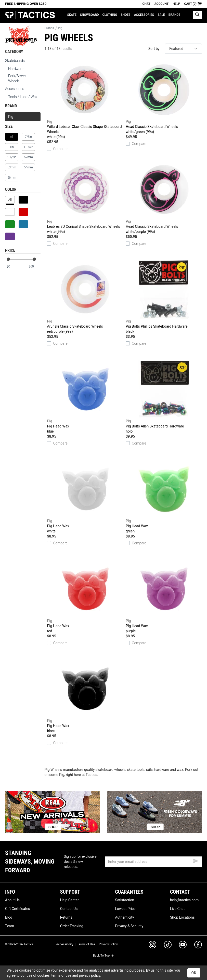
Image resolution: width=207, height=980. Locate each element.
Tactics (30, 15)
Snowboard (89, 15)
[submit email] (196, 860)
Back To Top (103, 956)
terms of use (61, 975)
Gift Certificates (17, 909)
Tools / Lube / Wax (23, 97)
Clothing (110, 15)
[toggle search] (197, 15)
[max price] (34, 267)
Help (176, 4)
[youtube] (183, 946)
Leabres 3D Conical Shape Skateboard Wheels (85, 197)
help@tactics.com (184, 900)
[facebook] (198, 946)
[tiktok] (168, 945)
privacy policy (90, 975)
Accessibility (65, 944)
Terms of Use (86, 944)
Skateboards (15, 61)
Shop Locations (182, 917)
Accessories (144, 15)
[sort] (183, 49)
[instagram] (152, 945)
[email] (153, 862)
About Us (12, 900)
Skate (72, 15)
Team (10, 926)
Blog (9, 917)
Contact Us (69, 909)
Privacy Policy (108, 944)
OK (194, 973)
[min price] (12, 267)
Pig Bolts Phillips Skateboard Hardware (164, 297)
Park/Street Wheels (17, 78)
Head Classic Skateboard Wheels (164, 97)
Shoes (125, 15)
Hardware (16, 69)
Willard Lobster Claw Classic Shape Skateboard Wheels (85, 100)
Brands (174, 15)
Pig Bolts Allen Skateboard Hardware (164, 397)
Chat (146, 4)
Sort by (154, 49)
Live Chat (177, 909)
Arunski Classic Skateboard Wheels (85, 297)
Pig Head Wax (85, 397)
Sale (161, 15)
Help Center (69, 900)
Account (161, 4)
